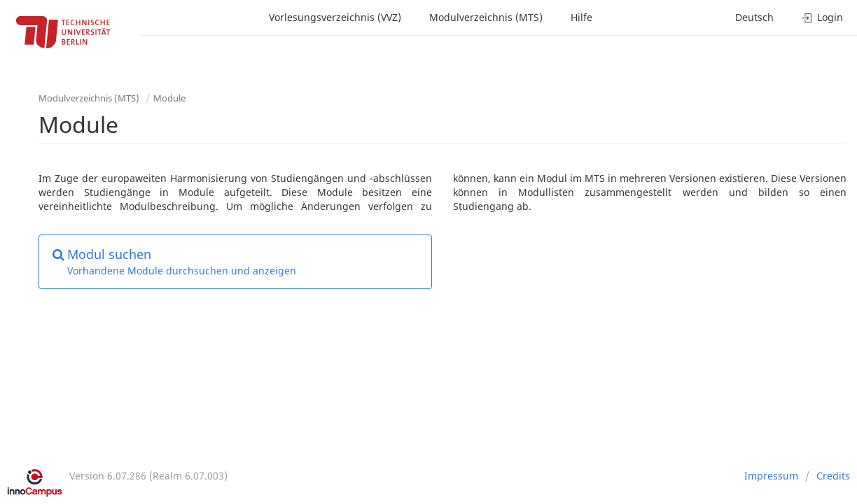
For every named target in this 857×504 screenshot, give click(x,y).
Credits (833, 476)
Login (822, 17)
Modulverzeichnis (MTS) (486, 17)
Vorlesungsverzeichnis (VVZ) (335, 17)
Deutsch (754, 17)
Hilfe (581, 17)
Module (169, 98)
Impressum (771, 476)
